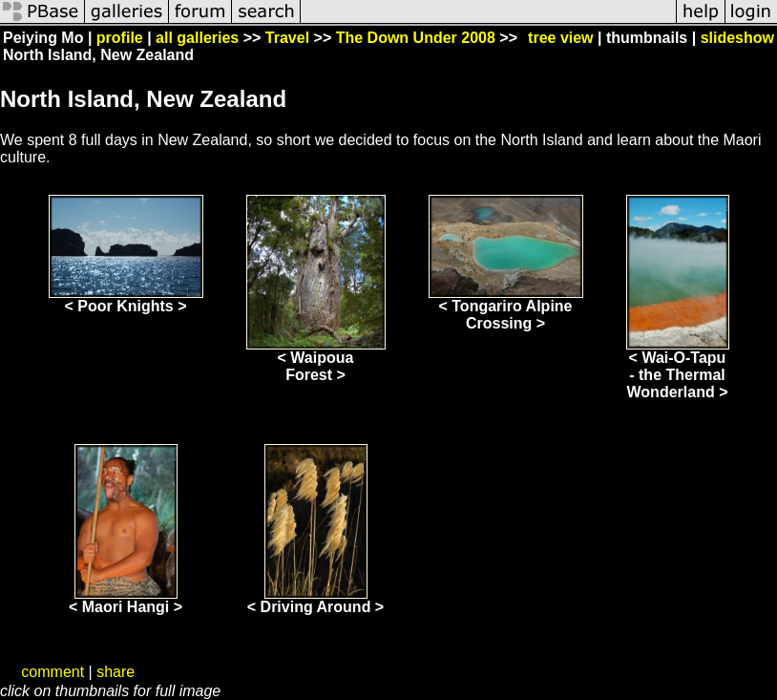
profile (120, 38)
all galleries (197, 38)
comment (52, 672)
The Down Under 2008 (416, 38)
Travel (287, 38)
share (115, 672)
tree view (560, 38)
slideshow (737, 38)
